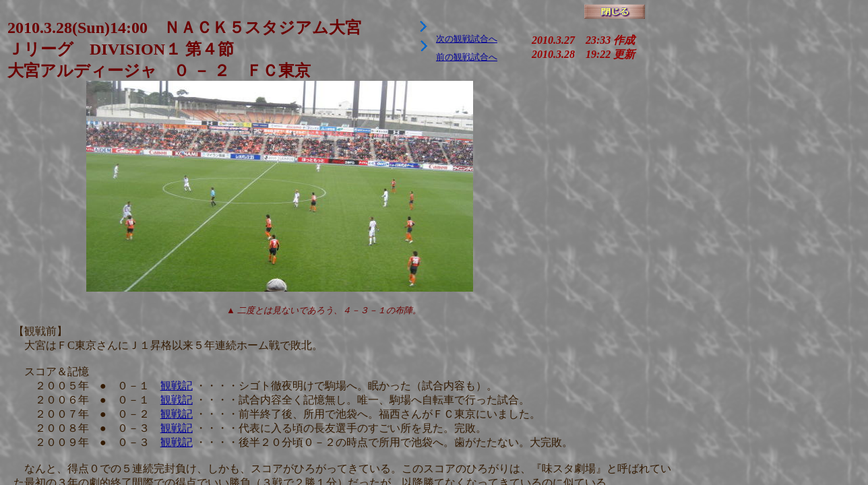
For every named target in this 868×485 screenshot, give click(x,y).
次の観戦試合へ (467, 39)
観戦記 (177, 386)
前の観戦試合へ (467, 57)
